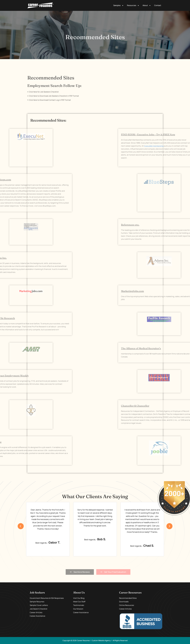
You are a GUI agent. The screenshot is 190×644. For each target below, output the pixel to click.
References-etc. (170, 225)
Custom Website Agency (101, 640)
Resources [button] (133, 5)
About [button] (147, 5)
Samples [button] (118, 5)
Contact (158, 5)
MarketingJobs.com (172, 291)
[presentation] (21, 526)
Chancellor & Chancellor (175, 406)
